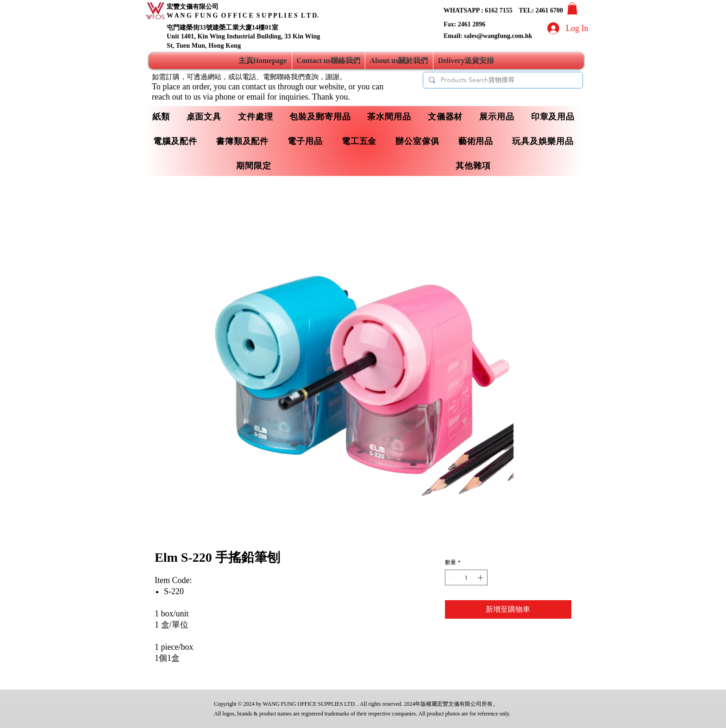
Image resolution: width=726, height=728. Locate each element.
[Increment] (481, 577)
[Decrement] (451, 577)
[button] (572, 8)
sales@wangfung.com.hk (498, 36)
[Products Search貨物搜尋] (502, 80)
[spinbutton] (466, 577)
